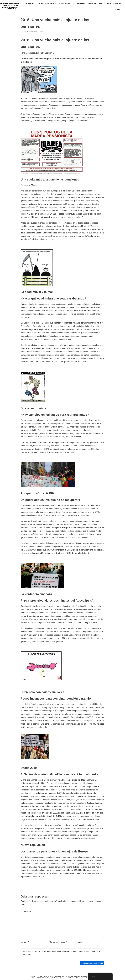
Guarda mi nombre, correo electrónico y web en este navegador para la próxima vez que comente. (62, 953)
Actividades (81, 4)
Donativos (117, 4)
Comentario (26, 911)
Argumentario (29, 4)
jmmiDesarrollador (31, 31)
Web (80, 942)
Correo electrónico (58, 942)
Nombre (25, 942)
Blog (100, 4)
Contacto (108, 4)
